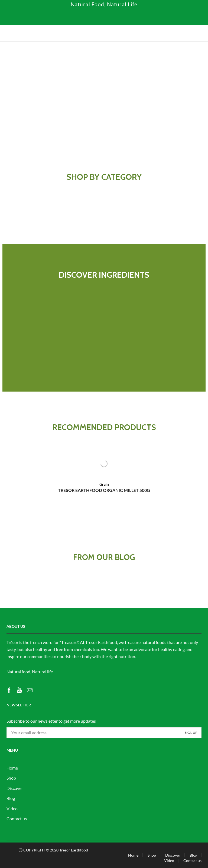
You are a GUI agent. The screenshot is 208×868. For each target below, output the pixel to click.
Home (12, 768)
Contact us (17, 819)
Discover (15, 788)
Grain (104, 484)
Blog (11, 798)
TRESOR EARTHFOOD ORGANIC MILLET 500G (104, 490)
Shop (11, 778)
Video (12, 808)
